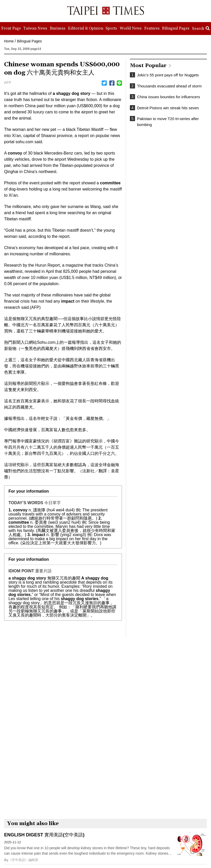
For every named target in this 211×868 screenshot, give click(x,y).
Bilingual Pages (29, 41)
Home (9, 41)
